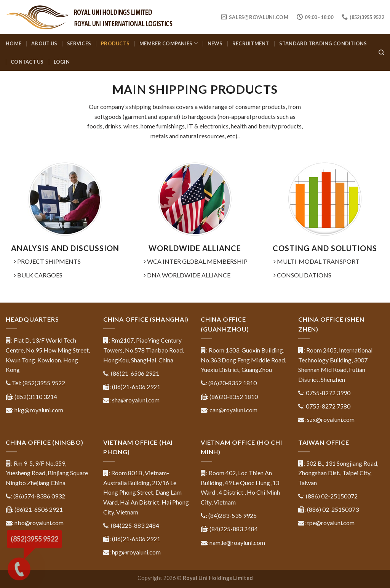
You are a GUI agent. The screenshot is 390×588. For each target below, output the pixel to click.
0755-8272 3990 (328, 393)
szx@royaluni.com (331, 419)
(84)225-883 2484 (135, 525)
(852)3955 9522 (44, 383)
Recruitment (251, 43)
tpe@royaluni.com (331, 523)
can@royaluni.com (233, 410)
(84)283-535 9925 (233, 515)
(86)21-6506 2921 (135, 373)
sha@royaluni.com (136, 400)
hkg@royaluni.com (39, 410)
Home (14, 43)
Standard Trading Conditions (323, 43)
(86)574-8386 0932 (39, 496)
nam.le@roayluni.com (237, 542)
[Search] (381, 53)
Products (115, 43)
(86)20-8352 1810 (233, 383)
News (215, 43)
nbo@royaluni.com (39, 523)
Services (79, 43)
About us (44, 43)
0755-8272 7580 (328, 406)
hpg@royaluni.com (136, 552)
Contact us (27, 62)
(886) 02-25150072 (332, 496)
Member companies (169, 43)
